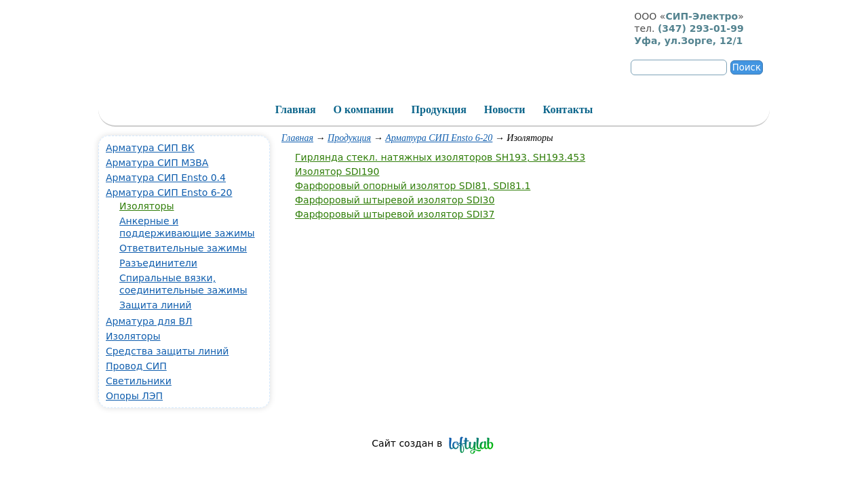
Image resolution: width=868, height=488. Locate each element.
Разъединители (158, 263)
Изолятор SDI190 (337, 171)
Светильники (139, 381)
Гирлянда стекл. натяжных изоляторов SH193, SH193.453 (440, 157)
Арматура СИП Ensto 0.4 (166, 178)
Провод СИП (136, 366)
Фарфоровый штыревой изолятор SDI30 (395, 200)
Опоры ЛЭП (134, 396)
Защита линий (155, 305)
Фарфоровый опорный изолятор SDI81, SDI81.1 (413, 186)
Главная (297, 138)
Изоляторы (147, 206)
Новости (505, 109)
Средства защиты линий (167, 351)
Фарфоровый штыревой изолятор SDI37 (395, 214)
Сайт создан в (407, 443)
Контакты (568, 109)
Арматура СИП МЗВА (157, 163)
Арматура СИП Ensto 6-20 (439, 138)
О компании (364, 109)
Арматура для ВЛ (149, 321)
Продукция (349, 138)
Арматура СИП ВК (150, 148)
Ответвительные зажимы (183, 248)
